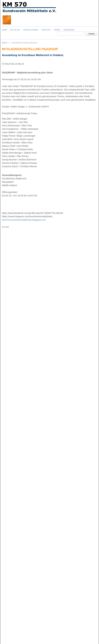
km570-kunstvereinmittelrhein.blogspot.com (24, 220)
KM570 (4, 43)
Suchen (92, 34)
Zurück (5, 227)
